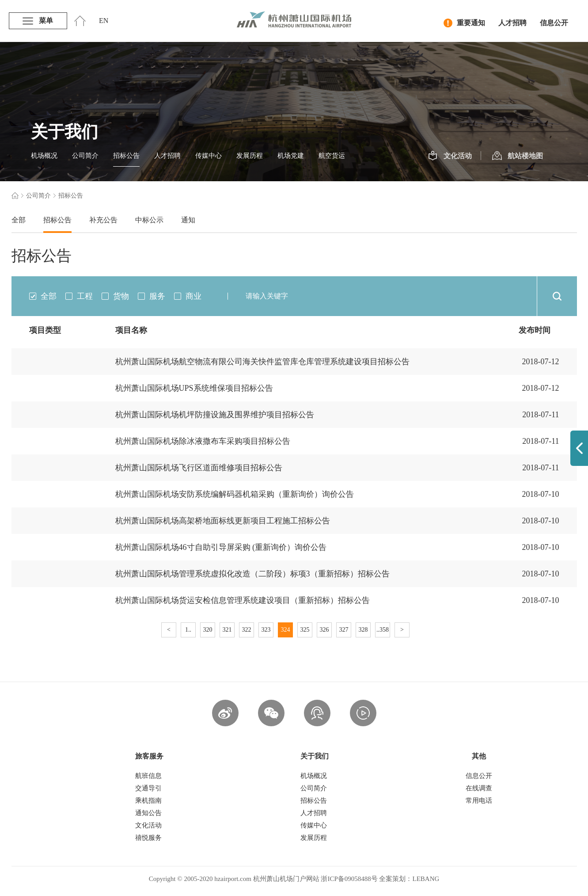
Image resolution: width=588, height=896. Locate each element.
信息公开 (554, 23)
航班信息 (148, 776)
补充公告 (103, 220)
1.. (188, 630)
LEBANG (426, 879)
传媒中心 (209, 156)
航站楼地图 (518, 156)
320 (208, 630)
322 (247, 630)
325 (305, 630)
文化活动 (450, 156)
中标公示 (149, 220)
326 (324, 630)
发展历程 (250, 156)
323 (266, 630)
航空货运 (332, 156)
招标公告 (126, 156)
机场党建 (291, 156)
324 (286, 630)
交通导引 (148, 788)
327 (344, 630)
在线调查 (479, 788)
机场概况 (44, 156)
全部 (19, 220)
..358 (383, 630)
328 (363, 630)
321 (227, 630)
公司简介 (85, 156)
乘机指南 (148, 801)
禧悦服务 (148, 838)
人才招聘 (512, 23)
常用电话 (479, 801)
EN (104, 21)
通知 (188, 220)
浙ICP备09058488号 (349, 879)
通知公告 (148, 813)
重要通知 (464, 23)
